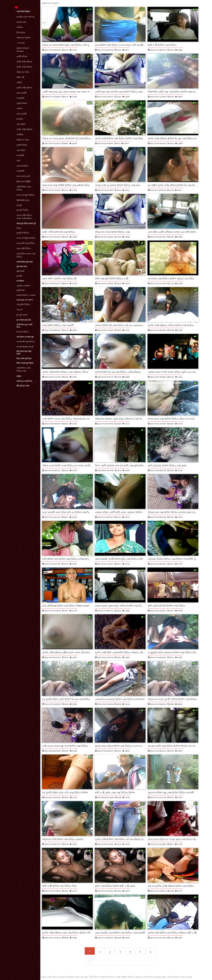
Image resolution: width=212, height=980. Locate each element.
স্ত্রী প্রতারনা (21, 33)
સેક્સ (19, 228)
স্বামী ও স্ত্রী (20, 77)
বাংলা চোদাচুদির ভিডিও (26, 238)
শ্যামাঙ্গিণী (20, 98)
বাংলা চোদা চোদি (23, 176)
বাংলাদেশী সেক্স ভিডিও (26, 243)
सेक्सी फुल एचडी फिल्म (24, 381)
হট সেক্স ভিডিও (23, 332)
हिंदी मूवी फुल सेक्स (23, 386)
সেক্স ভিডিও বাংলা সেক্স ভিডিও (26, 255)
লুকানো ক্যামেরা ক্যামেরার (23, 50)
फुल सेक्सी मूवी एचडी (24, 320)
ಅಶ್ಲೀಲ (19, 376)
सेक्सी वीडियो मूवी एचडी (25, 262)
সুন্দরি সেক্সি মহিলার (24, 62)
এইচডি (19, 83)
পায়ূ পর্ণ (20, 310)
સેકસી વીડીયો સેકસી (25, 347)
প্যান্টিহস (20, 135)
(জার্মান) (20, 119)
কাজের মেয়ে (21, 22)
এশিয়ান (20, 27)
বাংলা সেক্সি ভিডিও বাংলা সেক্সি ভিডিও (24, 217)
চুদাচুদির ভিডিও (23, 233)
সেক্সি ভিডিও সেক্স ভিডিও (24, 188)
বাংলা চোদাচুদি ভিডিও (25, 195)
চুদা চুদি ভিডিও (23, 210)
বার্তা (18, 161)
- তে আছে (21, 43)
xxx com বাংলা (23, 200)
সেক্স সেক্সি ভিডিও (24, 248)
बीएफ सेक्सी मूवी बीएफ (24, 358)
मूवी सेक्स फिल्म (22, 267)
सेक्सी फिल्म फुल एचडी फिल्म (24, 326)
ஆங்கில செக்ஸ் (23, 286)
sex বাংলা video (24, 182)
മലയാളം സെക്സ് (25, 300)
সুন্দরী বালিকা (22, 56)
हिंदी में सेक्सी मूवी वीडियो (25, 363)
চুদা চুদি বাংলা (22, 315)
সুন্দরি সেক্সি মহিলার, (24, 67)
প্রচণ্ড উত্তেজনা (22, 166)
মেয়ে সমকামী (22, 93)
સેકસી (19, 205)
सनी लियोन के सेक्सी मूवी (25, 337)
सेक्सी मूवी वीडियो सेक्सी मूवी (26, 223)
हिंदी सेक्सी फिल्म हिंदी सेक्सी (24, 353)
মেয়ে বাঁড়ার (21, 124)
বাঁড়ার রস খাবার (23, 72)
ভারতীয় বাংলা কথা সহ (25, 17)
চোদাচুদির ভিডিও (23, 304)
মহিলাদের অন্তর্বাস (23, 38)
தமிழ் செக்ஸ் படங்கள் (26, 295)
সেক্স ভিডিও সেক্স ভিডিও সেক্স (23, 369)
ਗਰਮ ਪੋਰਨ (20, 271)
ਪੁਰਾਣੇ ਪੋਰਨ (21, 290)
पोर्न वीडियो (20, 281)
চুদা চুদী (19, 276)
